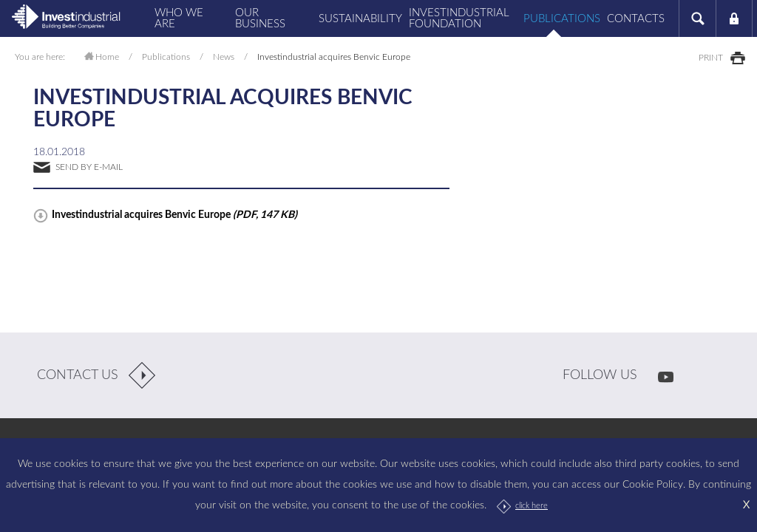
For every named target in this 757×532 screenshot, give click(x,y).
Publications (560, 19)
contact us (78, 375)
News (224, 57)
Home (107, 57)
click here (532, 506)
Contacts (635, 19)
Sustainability (358, 19)
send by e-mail (89, 167)
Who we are (179, 18)
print (711, 58)
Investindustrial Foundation (459, 18)
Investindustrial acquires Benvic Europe (174, 215)
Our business (260, 18)
